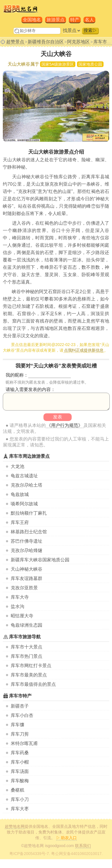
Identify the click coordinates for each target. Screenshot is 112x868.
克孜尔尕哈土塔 (27, 485)
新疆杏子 (20, 706)
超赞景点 (15, 42)
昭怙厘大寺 (22, 616)
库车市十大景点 (27, 647)
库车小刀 (20, 799)
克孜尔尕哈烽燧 (27, 550)
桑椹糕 (17, 790)
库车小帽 (20, 762)
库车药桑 (20, 753)
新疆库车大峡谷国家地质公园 (40, 560)
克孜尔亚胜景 (24, 588)
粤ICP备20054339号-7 (29, 854)
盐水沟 (17, 606)
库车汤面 (20, 771)
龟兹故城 (20, 494)
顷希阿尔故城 (24, 504)
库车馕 (17, 725)
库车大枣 (20, 809)
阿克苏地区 (78, 42)
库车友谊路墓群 (27, 578)
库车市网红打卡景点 (31, 666)
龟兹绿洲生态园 (27, 625)
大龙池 (17, 466)
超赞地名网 (15, 826)
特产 (75, 20)
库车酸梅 (20, 781)
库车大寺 (20, 597)
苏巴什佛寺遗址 (27, 541)
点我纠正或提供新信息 (84, 350)
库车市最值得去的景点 (33, 684)
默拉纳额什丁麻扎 (29, 513)
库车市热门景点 (27, 656)
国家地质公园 (90, 64)
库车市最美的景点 (29, 675)
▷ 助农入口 (67, 838)
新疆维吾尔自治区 (46, 42)
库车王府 (20, 522)
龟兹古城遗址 (24, 476)
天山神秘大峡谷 (27, 569)
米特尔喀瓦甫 (24, 743)
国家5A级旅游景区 (58, 64)
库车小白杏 (22, 715)
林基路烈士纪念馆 (29, 532)
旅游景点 (56, 20)
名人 (89, 20)
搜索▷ (90, 30)
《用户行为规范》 (65, 425)
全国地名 (32, 20)
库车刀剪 (20, 734)
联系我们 (83, 846)
